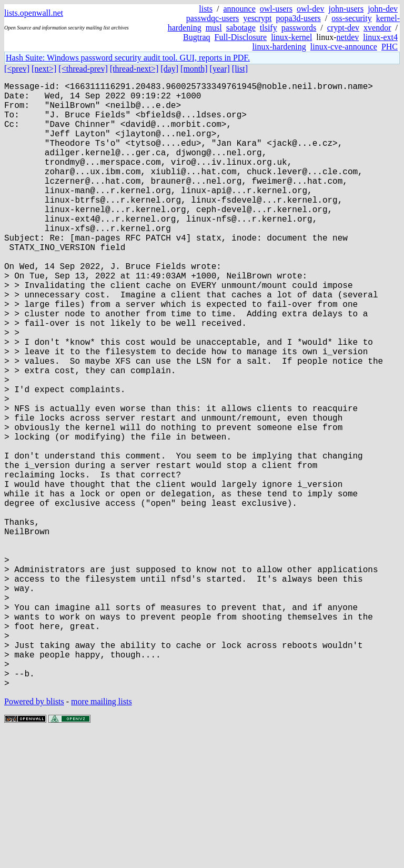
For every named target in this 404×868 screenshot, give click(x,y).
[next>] (44, 69)
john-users (346, 9)
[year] (220, 69)
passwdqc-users (213, 18)
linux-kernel (291, 37)
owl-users (276, 9)
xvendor (377, 28)
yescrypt (257, 18)
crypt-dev (343, 28)
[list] (240, 69)
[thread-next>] (134, 69)
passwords (299, 28)
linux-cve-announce (344, 47)
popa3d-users (298, 18)
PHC (390, 47)
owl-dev (310, 9)
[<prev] (17, 69)
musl (214, 28)
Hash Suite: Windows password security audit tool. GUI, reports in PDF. (128, 58)
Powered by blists (34, 836)
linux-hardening (279, 47)
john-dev (383, 9)
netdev (348, 37)
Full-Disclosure (241, 37)
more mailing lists (102, 836)
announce (240, 9)
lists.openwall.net (34, 13)
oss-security (351, 18)
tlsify (269, 28)
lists (206, 9)
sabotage (241, 28)
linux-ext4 (380, 37)
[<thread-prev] (83, 69)
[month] (194, 69)
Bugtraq (197, 37)
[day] (169, 69)
